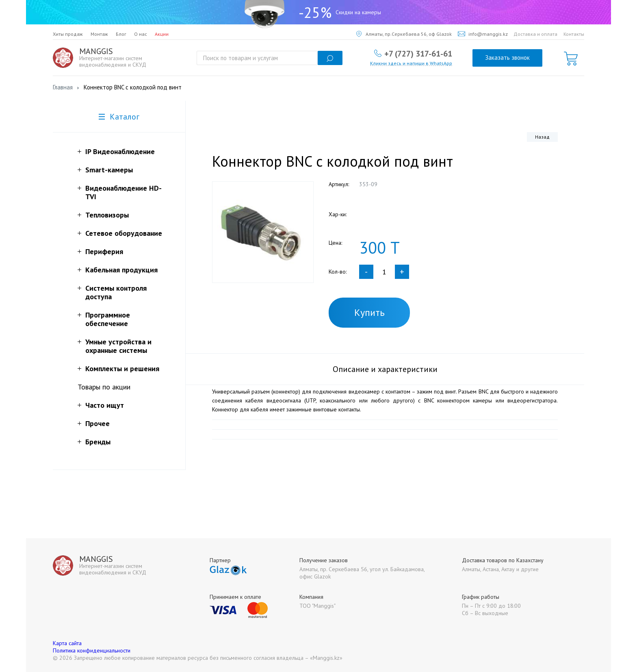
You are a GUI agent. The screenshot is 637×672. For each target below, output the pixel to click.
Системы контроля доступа (116, 292)
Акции (162, 34)
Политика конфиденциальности (92, 650)
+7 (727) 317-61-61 (418, 53)
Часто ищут (105, 405)
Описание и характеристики (385, 369)
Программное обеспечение (108, 319)
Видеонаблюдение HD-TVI (123, 192)
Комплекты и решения (122, 369)
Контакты (574, 34)
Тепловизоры (107, 215)
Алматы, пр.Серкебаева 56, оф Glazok (404, 34)
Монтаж (99, 34)
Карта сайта (67, 643)
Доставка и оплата (535, 34)
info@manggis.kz (483, 34)
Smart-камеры (109, 170)
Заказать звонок (507, 58)
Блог (121, 34)
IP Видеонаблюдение (120, 151)
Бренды (98, 442)
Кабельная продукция (121, 270)
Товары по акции (104, 387)
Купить (369, 312)
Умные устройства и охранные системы (118, 346)
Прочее (97, 423)
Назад (542, 137)
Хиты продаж (68, 34)
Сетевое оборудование (124, 233)
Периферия (104, 251)
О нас (141, 34)
